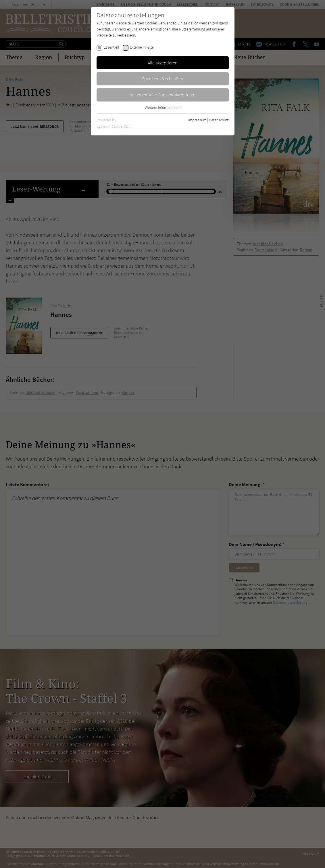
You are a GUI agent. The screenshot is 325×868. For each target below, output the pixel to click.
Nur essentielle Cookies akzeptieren (162, 95)
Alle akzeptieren (163, 63)
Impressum (197, 120)
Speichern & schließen (163, 78)
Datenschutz (219, 120)
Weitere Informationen (163, 108)
